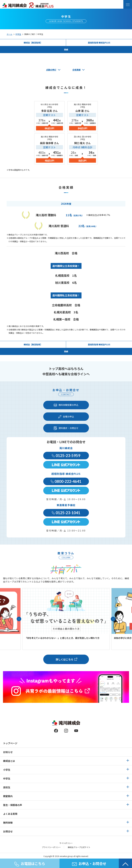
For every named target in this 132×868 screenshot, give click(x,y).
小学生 (7, 770)
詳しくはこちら (65, 659)
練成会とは (9, 761)
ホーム (9, 34)
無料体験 (8, 823)
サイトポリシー (66, 843)
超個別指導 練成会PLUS (99, 43)
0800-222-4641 (66, 481)
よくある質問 (10, 814)
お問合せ (8, 831)
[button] (19, 619)
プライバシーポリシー (51, 847)
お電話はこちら (30, 864)
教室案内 (8, 796)
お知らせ (8, 752)
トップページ (10, 743)
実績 (66, 50)
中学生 (18, 34)
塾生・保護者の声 (13, 805)
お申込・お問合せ (89, 863)
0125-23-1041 (66, 513)
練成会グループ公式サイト (79, 847)
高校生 (7, 787)
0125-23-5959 (66, 455)
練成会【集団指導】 (33, 43)
